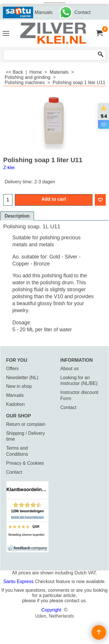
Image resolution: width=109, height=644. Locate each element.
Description (17, 216)
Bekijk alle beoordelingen (27, 517)
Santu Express (19, 581)
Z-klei (9, 168)
